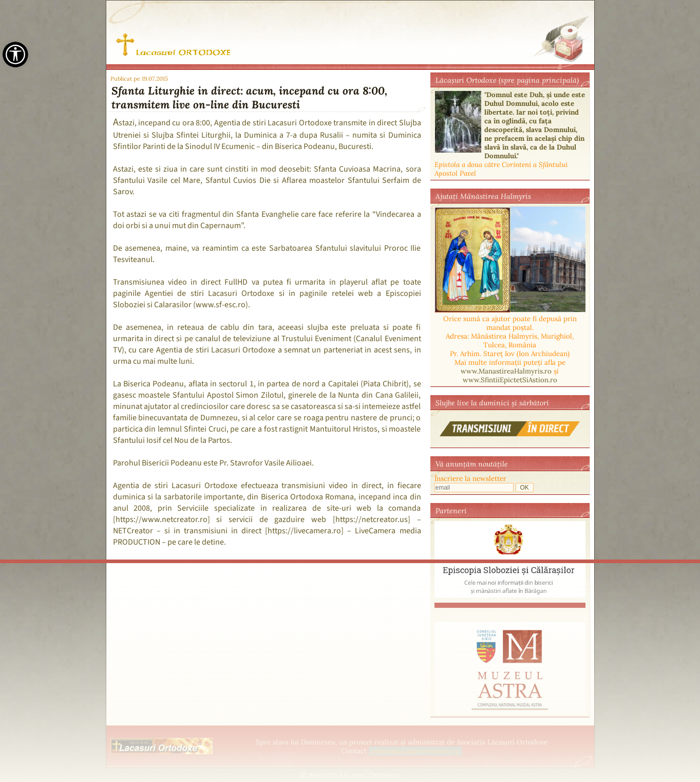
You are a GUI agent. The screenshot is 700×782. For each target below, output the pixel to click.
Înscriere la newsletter (470, 479)
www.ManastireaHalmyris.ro (506, 371)
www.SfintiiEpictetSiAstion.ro (510, 380)
